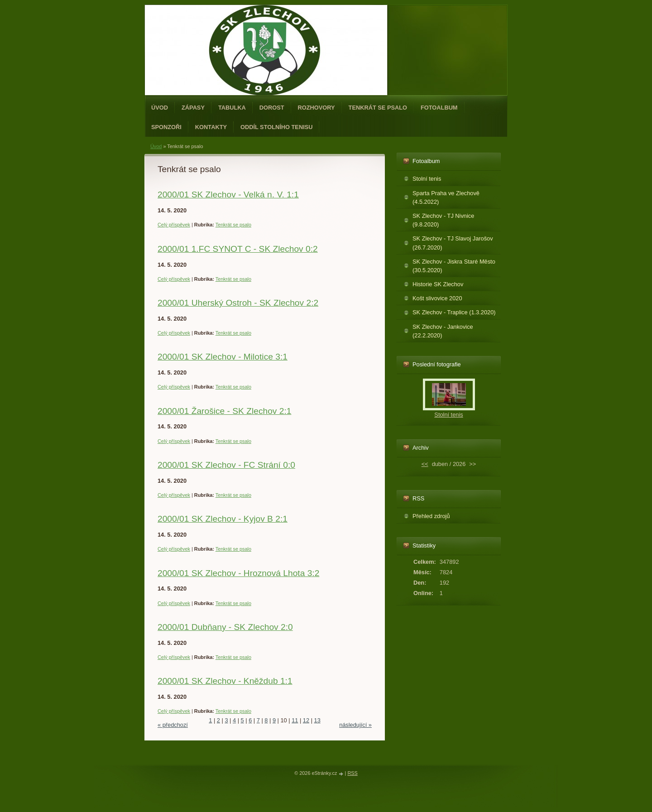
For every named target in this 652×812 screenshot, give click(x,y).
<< (425, 464)
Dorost (272, 108)
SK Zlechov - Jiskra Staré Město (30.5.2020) (454, 266)
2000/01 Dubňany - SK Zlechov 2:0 (225, 627)
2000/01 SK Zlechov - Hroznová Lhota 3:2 (238, 573)
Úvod (160, 108)
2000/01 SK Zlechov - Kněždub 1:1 (225, 681)
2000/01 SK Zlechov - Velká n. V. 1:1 (228, 195)
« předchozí (173, 725)
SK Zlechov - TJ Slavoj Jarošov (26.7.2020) (453, 243)
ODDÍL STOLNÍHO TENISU (277, 127)
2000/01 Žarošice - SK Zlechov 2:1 (224, 411)
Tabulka (232, 108)
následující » (355, 725)
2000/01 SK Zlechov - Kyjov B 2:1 (223, 519)
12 (306, 720)
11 (295, 720)
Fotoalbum (439, 108)
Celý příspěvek (174, 225)
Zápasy (193, 108)
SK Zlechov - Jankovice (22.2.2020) (443, 331)
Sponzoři (166, 127)
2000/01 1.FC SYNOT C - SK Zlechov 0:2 (238, 249)
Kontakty (211, 127)
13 (317, 720)
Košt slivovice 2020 (437, 298)
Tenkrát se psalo (378, 108)
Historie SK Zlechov (438, 284)
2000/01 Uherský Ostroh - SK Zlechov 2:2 (238, 303)
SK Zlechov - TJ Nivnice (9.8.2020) (443, 220)
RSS (352, 773)
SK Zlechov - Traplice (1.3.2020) (454, 312)
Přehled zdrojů (431, 516)
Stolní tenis (427, 179)
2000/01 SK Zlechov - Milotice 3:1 (223, 357)
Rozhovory (316, 108)
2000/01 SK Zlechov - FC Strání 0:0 (226, 465)
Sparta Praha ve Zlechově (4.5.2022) (446, 197)
